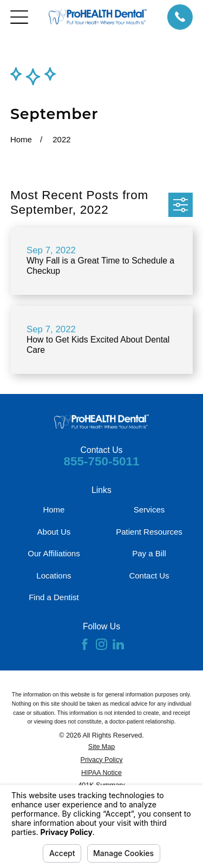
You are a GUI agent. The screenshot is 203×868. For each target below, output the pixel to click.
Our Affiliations (54, 553)
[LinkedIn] (118, 644)
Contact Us (149, 576)
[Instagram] (101, 644)
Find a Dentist (54, 597)
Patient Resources (149, 532)
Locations (54, 576)
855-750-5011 (101, 461)
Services (149, 509)
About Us (54, 532)
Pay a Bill (149, 553)
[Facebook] (85, 644)
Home (54, 509)
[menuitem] (101, 747)
